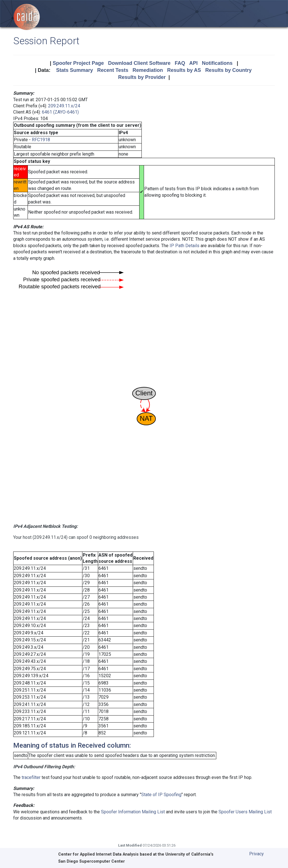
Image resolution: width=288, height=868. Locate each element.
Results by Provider (142, 77)
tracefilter (31, 777)
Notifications (217, 63)
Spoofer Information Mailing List (133, 812)
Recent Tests (113, 70)
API (193, 63)
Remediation (148, 70)
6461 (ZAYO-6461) (60, 112)
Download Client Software (139, 63)
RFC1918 (41, 140)
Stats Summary (74, 70)
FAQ (180, 63)
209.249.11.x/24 (64, 106)
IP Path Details (184, 246)
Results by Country (229, 70)
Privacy (256, 854)
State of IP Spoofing (161, 795)
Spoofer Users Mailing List (245, 812)
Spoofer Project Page (78, 63)
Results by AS (184, 70)
